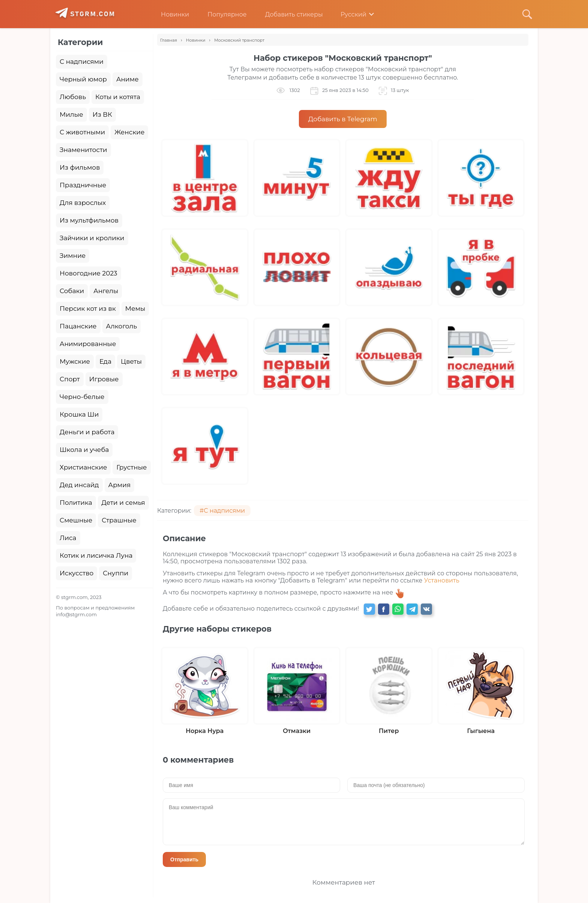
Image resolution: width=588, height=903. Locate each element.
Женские (129, 132)
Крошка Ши (79, 414)
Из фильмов (80, 167)
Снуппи (115, 573)
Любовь (73, 97)
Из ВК (102, 114)
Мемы (135, 309)
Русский (348, 14)
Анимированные (88, 344)
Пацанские (78, 326)
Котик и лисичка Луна (96, 555)
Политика (76, 503)
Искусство (76, 573)
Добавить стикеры (288, 14)
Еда (105, 361)
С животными (82, 132)
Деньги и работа (87, 432)
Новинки (169, 14)
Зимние (73, 256)
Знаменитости (83, 150)
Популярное (221, 14)
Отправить (184, 859)
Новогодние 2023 (88, 273)
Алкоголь (122, 326)
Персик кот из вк (88, 309)
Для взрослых (83, 203)
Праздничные (83, 185)
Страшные (119, 520)
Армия (120, 485)
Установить (442, 580)
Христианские (83, 467)
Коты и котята (118, 97)
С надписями (82, 62)
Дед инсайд (79, 485)
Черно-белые (82, 397)
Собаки (72, 291)
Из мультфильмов (89, 220)
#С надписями (222, 511)
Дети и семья (123, 503)
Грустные (131, 467)
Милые (71, 114)
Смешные (76, 520)
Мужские (75, 361)
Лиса (68, 538)
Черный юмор (83, 79)
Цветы (131, 361)
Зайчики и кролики (92, 238)
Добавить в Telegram (343, 119)
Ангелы (106, 291)
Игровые (104, 379)
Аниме (127, 79)
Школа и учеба (84, 450)
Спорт (70, 379)
